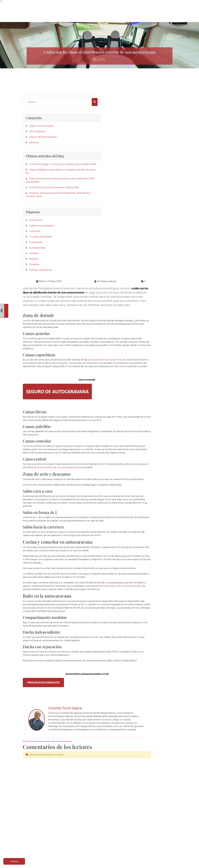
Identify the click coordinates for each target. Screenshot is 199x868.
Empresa (34, 288)
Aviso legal (163, 829)
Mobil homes (68, 839)
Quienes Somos (131, 829)
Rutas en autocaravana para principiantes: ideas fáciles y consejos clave (40, 215)
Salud (68, 842)
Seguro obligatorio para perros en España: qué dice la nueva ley (40, 176)
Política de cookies (163, 835)
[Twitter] (29, 736)
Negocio (34, 283)
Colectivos (36, 842)
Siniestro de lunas (100, 842)
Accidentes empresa (68, 845)
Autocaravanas (37, 832)
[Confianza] (30, 778)
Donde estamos (131, 832)
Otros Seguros (37, 119)
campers (34, 277)
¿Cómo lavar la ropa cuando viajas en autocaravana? (87, 563)
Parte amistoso (99, 839)
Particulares (36, 845)
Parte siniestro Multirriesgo (99, 835)
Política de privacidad (163, 832)
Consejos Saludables (41, 261)
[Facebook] (25, 736)
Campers (68, 835)
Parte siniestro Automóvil (99, 832)
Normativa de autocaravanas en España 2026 (40, 203)
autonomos (36, 244)
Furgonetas (36, 266)
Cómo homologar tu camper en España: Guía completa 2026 (39, 163)
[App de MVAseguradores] (30, 806)
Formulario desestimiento (163, 845)
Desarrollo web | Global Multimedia (157, 865)
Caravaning (37, 829)
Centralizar (68, 849)
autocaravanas (37, 272)
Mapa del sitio (163, 849)
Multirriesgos (36, 839)
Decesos (34, 133)
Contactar (131, 839)
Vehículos (37, 835)
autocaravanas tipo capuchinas (144, 165)
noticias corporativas (41, 294)
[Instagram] (39, 736)
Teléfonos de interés (100, 829)
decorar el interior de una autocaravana (110, 279)
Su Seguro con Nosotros (131, 835)
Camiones (35, 255)
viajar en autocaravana (42, 113)
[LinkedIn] (34, 736)
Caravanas (68, 832)
